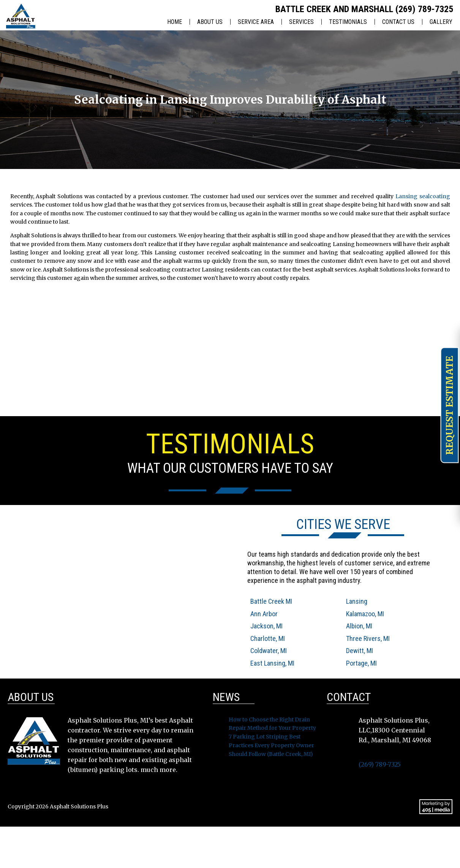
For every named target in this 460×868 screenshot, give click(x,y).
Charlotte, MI (268, 638)
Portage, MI (361, 663)
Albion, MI (359, 626)
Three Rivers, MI (368, 638)
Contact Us (398, 22)
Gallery (441, 22)
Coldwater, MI (269, 651)
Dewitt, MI (360, 651)
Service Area (256, 22)
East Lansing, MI (272, 663)
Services (301, 22)
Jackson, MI (266, 626)
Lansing (357, 601)
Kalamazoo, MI (365, 614)
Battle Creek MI (271, 601)
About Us (210, 22)
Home (175, 22)
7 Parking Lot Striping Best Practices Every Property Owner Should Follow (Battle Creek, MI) (271, 745)
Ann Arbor (264, 614)
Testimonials (348, 22)
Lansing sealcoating (423, 196)
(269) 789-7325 (424, 9)
